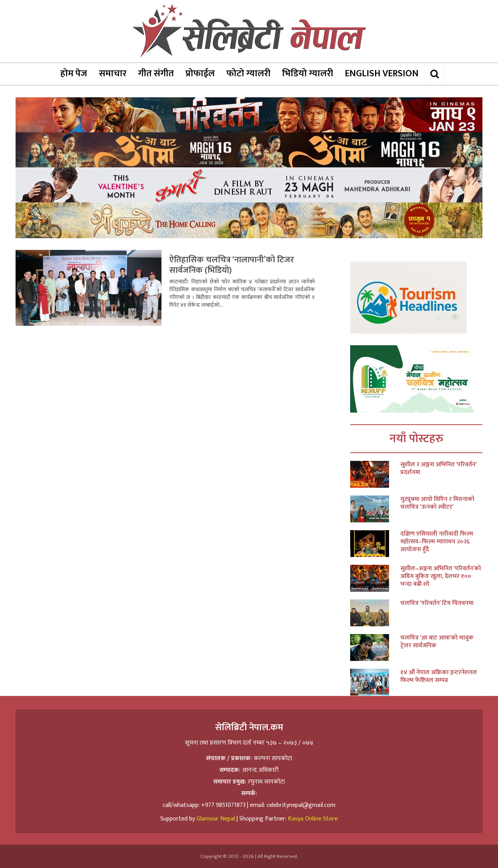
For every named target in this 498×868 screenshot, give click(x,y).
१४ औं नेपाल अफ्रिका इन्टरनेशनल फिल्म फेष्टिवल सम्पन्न (439, 676)
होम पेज (74, 74)
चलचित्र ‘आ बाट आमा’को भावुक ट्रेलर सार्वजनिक (437, 642)
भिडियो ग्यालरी (308, 74)
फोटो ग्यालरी (248, 74)
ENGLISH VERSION (382, 74)
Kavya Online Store (313, 819)
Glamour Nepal (216, 819)
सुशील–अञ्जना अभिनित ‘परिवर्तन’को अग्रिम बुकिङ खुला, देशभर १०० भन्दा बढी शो (441, 576)
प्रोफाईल (200, 74)
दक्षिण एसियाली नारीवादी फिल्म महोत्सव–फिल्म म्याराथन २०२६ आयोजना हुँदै (437, 542)
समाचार (113, 74)
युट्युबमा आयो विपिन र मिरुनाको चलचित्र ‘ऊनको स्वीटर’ (437, 503)
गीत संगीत (156, 74)
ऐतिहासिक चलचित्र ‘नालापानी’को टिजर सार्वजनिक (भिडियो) (232, 265)
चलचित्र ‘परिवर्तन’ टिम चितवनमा (437, 603)
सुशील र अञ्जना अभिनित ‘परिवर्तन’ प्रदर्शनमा (438, 469)
